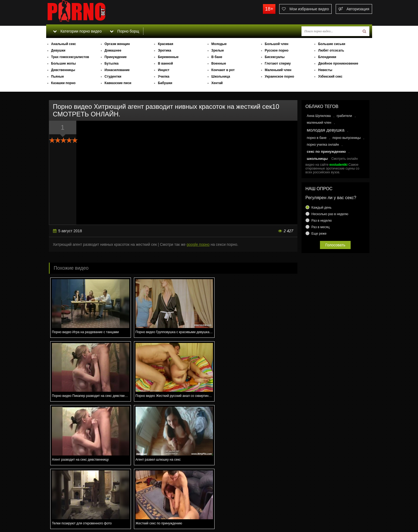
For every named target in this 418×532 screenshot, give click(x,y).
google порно (198, 244)
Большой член (277, 44)
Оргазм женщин (117, 44)
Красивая (165, 44)
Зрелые (218, 50)
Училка (164, 77)
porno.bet (87, 12)
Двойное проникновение (338, 63)
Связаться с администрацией (74, 513)
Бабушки (165, 83)
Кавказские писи (118, 83)
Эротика (164, 50)
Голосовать (335, 245)
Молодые (219, 44)
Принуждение (116, 57)
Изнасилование (117, 70)
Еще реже (319, 234)
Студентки (113, 77)
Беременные (168, 57)
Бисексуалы (275, 57)
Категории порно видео (77, 31)
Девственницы (63, 70)
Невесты (325, 70)
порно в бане (317, 138)
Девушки (58, 50)
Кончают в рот (223, 70)
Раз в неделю (322, 221)
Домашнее (113, 50)
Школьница (221, 77)
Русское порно (277, 50)
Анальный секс (64, 44)
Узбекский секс (330, 77)
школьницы (317, 159)
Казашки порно (63, 83)
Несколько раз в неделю (330, 214)
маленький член (319, 123)
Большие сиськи (332, 44)
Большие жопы (63, 63)
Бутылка (112, 63)
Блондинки (327, 57)
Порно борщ (125, 31)
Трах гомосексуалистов (70, 57)
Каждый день (322, 208)
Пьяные (57, 77)
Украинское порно (279, 77)
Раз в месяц (321, 227)
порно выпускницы (347, 138)
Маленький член (278, 70)
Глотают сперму (278, 63)
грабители (344, 116)
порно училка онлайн (323, 145)
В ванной (165, 63)
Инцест (164, 70)
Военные (219, 63)
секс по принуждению (326, 152)
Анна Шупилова (319, 116)
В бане (217, 57)
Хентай (217, 83)
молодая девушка (326, 130)
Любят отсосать (331, 50)
